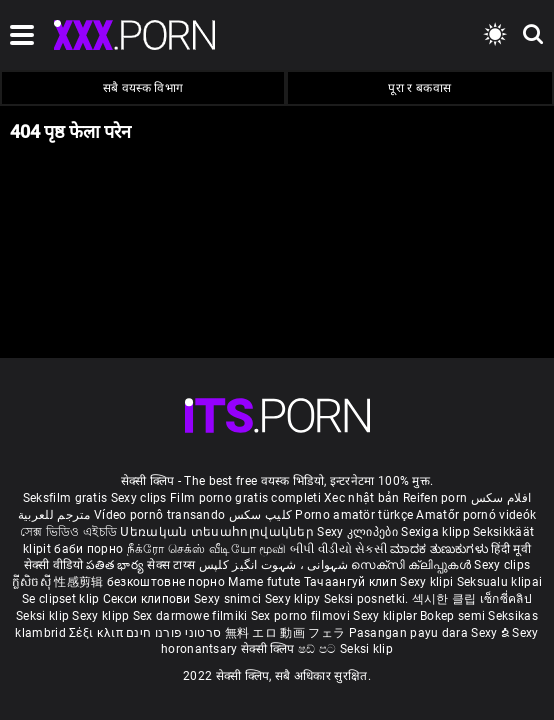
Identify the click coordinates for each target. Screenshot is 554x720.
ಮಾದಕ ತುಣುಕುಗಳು (440, 549)
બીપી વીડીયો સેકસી (338, 549)
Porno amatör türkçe (354, 515)
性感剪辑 (80, 582)
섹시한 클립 (446, 599)
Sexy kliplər (386, 616)
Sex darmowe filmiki (190, 616)
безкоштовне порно (166, 582)
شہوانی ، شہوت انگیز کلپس (275, 565)
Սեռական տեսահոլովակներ (218, 532)
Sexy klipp (102, 616)
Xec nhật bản (362, 498)
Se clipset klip (62, 599)
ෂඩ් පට (319, 649)
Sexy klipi (428, 582)
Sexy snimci (229, 599)
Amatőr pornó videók (476, 515)
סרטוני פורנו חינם (173, 633)
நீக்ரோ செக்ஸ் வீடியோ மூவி (207, 549)
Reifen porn (435, 498)
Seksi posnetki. (368, 599)
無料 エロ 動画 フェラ (285, 633)
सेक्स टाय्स (172, 565)
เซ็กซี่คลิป (506, 599)
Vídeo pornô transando (159, 515)
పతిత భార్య (116, 565)
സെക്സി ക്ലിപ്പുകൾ (412, 565)
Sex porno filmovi (300, 616)
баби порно (88, 549)
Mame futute (264, 582)
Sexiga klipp (437, 532)
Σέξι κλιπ (97, 633)
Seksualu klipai (500, 582)
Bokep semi (452, 616)
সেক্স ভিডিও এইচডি (68, 532)
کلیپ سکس (260, 515)
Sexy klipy (294, 599)
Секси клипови (148, 599)
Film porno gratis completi (245, 498)
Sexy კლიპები (359, 532)
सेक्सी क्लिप (269, 649)
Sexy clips (140, 498)
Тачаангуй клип (352, 582)
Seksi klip (44, 616)
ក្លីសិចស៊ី (33, 582)
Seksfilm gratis (65, 498)
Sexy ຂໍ (491, 633)
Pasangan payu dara (410, 633)
